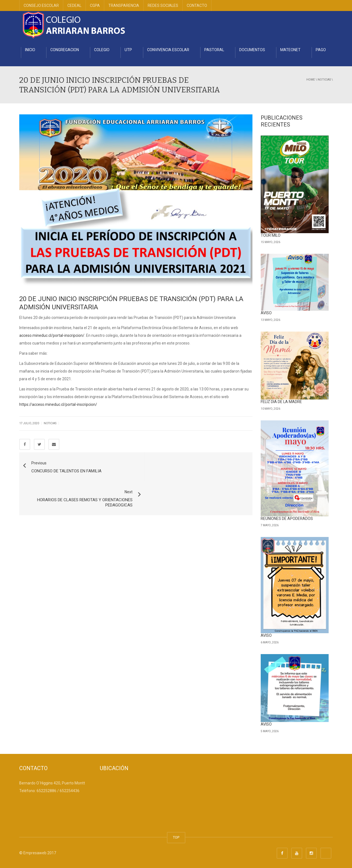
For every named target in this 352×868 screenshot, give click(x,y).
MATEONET (290, 50)
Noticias (324, 80)
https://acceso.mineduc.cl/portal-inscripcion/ (58, 404)
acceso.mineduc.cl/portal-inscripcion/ (52, 335)
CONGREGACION (65, 50)
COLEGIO (102, 50)
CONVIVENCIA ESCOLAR (168, 50)
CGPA (95, 5)
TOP (176, 837)
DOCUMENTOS (252, 50)
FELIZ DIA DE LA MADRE (281, 402)
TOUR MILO (271, 235)
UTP (128, 50)
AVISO (266, 313)
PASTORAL (214, 50)
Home (311, 80)
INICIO (30, 50)
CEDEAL (74, 5)
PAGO (321, 50)
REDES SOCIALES (163, 5)
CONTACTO (197, 5)
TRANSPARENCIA (124, 5)
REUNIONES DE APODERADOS (287, 519)
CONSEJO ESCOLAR (41, 5)
